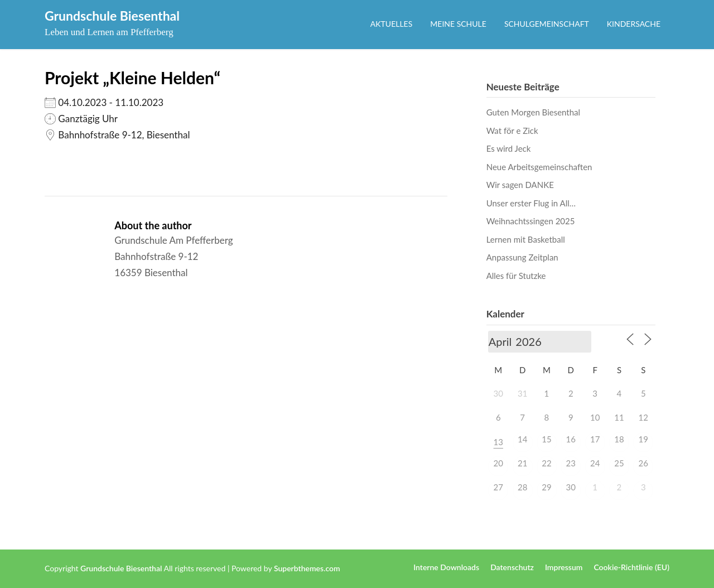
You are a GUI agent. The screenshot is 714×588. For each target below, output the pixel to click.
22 (546, 463)
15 (546, 439)
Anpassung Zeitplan (522, 257)
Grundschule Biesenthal (112, 16)
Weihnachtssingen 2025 (531, 221)
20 (498, 463)
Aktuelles (391, 24)
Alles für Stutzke (516, 276)
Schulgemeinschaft (547, 24)
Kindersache (634, 24)
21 (522, 463)
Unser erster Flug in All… (531, 203)
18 (619, 439)
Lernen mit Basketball (526, 239)
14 (522, 439)
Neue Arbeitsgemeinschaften (539, 167)
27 (498, 487)
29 (546, 487)
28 (522, 487)
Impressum (564, 567)
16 (571, 439)
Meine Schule (458, 24)
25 (619, 463)
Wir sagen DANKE (520, 185)
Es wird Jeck (509, 148)
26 (643, 463)
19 (643, 439)
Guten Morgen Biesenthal (533, 112)
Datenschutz (512, 567)
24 (595, 463)
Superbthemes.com (307, 568)
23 (571, 463)
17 (595, 439)
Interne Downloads (446, 567)
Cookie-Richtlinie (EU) (631, 567)
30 (571, 487)
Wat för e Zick (512, 131)
